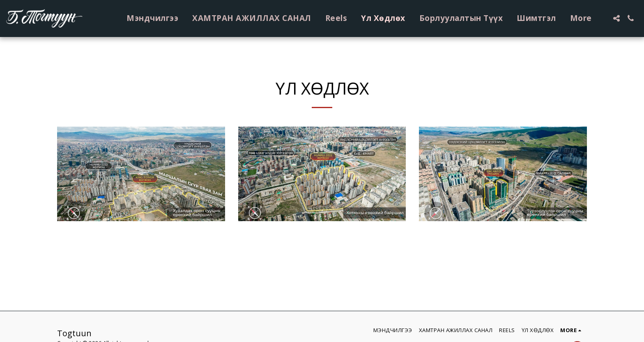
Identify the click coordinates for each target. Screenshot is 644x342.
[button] (616, 18)
